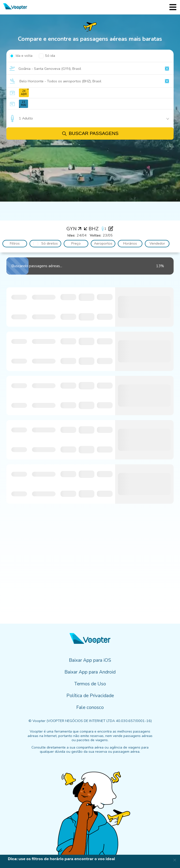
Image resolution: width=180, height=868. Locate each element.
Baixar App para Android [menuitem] (90, 672)
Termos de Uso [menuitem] (90, 684)
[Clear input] (167, 69)
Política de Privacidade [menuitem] (90, 696)
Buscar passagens (90, 134)
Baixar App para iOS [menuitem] (90, 660)
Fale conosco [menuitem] (90, 707)
